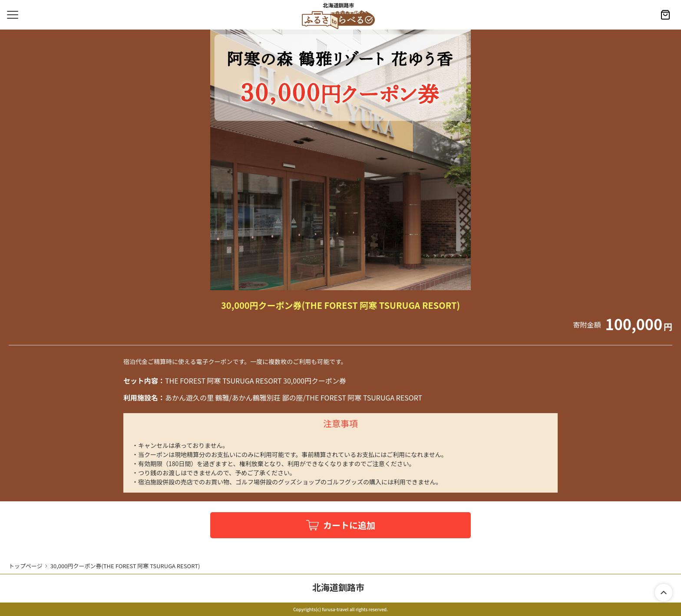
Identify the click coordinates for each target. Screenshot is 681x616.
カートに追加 (349, 525)
